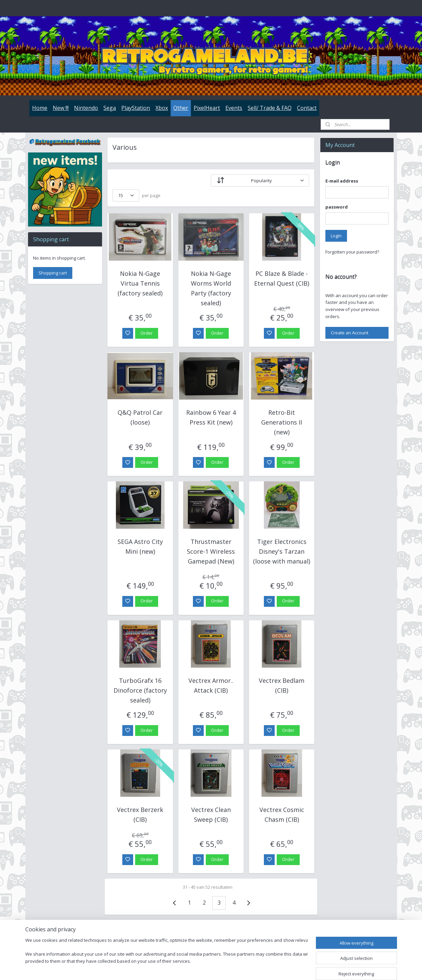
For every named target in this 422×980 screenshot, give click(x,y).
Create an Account (350, 333)
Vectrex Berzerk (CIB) (140, 815)
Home (40, 108)
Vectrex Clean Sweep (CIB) (211, 815)
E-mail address (342, 181)
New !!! (61, 108)
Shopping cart (53, 273)
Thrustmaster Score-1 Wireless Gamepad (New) (211, 551)
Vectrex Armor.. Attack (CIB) (211, 685)
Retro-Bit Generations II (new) (282, 422)
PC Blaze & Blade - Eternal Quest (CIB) (282, 278)
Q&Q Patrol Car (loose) (140, 417)
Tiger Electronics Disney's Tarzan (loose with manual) (282, 551)
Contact (307, 108)
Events (234, 108)
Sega (110, 108)
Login (336, 236)
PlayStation (136, 108)
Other (181, 108)
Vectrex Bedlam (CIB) (282, 685)
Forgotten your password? (352, 252)
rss (252, 968)
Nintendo (86, 108)
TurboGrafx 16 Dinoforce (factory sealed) (140, 690)
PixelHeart (207, 108)
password (337, 207)
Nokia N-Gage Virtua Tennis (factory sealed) (140, 283)
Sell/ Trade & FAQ (270, 108)
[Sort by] (260, 181)
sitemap (238, 968)
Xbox (162, 108)
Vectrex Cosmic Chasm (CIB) (282, 815)
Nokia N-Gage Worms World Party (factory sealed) (211, 288)
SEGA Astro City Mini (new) (140, 546)
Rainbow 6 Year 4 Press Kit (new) (211, 417)
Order (147, 333)
